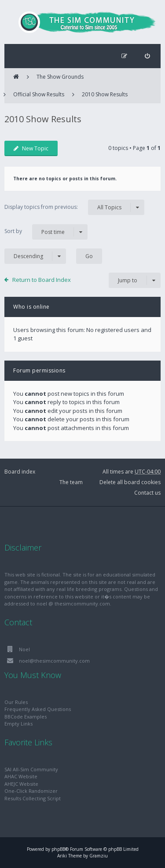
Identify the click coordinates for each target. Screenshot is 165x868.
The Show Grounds (60, 77)
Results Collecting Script (33, 798)
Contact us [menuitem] (147, 493)
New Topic (31, 148)
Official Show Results (39, 94)
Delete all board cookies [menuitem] (130, 482)
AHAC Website (21, 776)
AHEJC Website (21, 784)
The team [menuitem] (71, 482)
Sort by (46, 232)
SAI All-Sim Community (31, 769)
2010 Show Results (105, 94)
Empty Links (18, 724)
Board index (20, 472)
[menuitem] (147, 56)
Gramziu (99, 856)
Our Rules (16, 702)
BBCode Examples (26, 717)
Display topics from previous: (74, 207)
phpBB (58, 849)
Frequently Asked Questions (38, 709)
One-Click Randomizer (31, 791)
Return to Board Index (42, 280)
